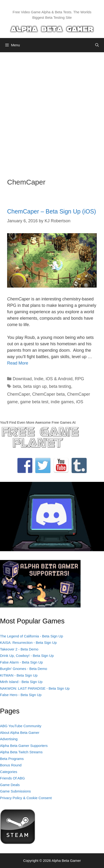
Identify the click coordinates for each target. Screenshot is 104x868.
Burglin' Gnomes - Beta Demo (24, 669)
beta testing (60, 386)
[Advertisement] (52, 111)
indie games (62, 402)
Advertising (9, 739)
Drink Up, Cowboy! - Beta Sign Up (27, 656)
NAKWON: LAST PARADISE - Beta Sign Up (35, 688)
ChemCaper (18, 394)
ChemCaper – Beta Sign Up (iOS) (52, 211)
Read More (18, 363)
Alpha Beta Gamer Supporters (24, 746)
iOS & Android (59, 379)
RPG (79, 379)
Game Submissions (15, 791)
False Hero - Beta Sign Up (21, 695)
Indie (39, 379)
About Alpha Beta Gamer (20, 733)
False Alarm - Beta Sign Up (21, 662)
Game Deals (10, 785)
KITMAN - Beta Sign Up (19, 675)
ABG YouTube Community (21, 726)
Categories (9, 772)
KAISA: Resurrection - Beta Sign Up (28, 643)
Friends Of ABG (12, 778)
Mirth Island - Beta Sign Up (21, 682)
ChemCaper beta (48, 394)
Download (22, 379)
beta (17, 386)
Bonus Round (11, 765)
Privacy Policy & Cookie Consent (26, 798)
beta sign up (35, 386)
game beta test (34, 402)
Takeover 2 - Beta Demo (19, 649)
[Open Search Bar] (97, 45)
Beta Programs (12, 759)
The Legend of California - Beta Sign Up (32, 636)
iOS (80, 402)
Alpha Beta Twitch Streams (21, 752)
